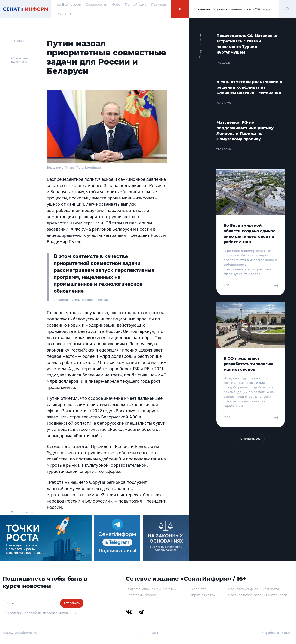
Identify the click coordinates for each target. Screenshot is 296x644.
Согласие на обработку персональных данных (42, 613)
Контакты (65, 13)
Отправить (72, 603)
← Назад (17, 41)
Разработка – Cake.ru (277, 633)
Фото (116, 4)
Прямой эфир (136, 4)
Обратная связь (202, 595)
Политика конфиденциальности (254, 589)
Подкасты (159, 4)
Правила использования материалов (258, 595)
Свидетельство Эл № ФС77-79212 (151, 589)
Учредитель (199, 589)
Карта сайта (149, 633)
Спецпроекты (97, 4)
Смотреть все (251, 439)
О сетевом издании (141, 595)
